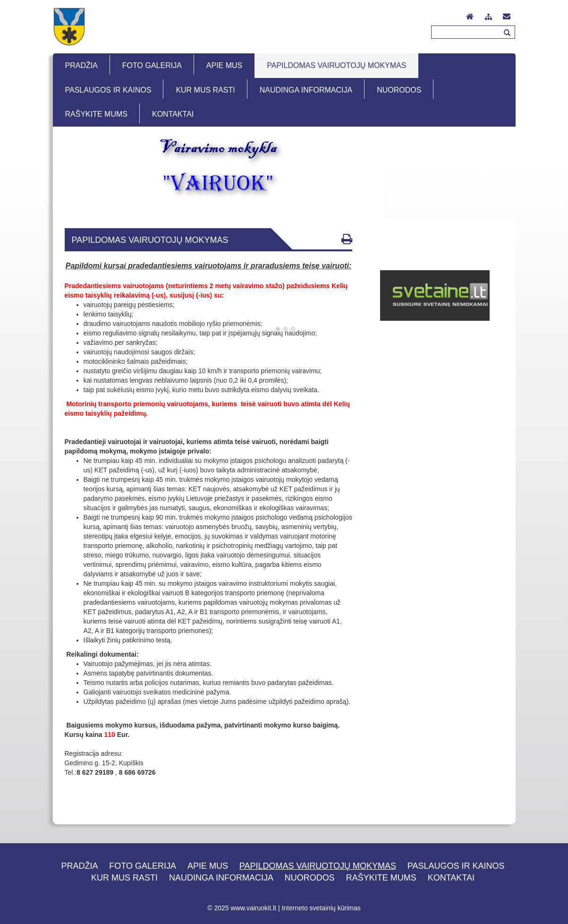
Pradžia (79, 866)
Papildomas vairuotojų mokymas (318, 866)
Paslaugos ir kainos (456, 866)
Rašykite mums (381, 878)
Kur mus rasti (124, 878)
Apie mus (208, 866)
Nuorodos (310, 878)
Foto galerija (143, 866)
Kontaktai (451, 878)
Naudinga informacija (221, 878)
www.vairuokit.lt (254, 908)
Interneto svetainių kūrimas (321, 908)
